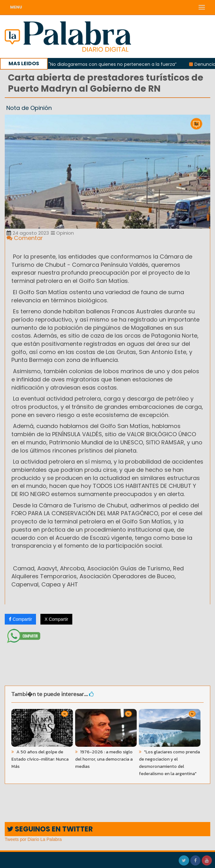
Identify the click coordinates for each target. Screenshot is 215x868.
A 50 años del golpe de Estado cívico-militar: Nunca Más (40, 759)
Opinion (62, 233)
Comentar (25, 238)
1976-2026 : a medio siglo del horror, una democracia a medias (104, 759)
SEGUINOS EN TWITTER (50, 829)
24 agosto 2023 (28, 233)
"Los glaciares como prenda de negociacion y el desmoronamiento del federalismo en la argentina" (169, 763)
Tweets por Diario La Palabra (33, 839)
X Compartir (56, 619)
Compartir (20, 619)
